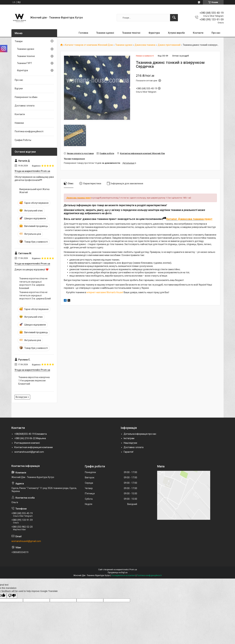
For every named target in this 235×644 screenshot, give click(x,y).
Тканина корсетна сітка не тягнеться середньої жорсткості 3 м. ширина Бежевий (33, 283)
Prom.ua (133, 570)
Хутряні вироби (176, 33)
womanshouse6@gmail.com (29, 452)
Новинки (19, 123)
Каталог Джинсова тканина (185, 219)
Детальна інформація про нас (140, 434)
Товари (19, 41)
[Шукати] (174, 18)
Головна (83, 33)
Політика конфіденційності (29, 131)
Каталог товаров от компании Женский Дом (89, 45)
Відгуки (19, 88)
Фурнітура (154, 33)
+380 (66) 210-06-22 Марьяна (30, 438)
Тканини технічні (131, 33)
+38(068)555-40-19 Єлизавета (31, 434)
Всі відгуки (21, 397)
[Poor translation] (12, 596)
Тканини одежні (105, 33)
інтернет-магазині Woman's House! (105, 292)
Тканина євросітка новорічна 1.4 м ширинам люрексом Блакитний (34, 380)
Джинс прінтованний (169, 45)
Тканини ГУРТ (24, 63)
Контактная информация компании (34, 447)
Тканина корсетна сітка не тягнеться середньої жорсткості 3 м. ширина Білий (35, 295)
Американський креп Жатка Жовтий (34, 191)
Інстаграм (129, 438)
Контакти (198, 33)
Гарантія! (129, 452)
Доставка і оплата (25, 106)
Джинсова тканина (145, 45)
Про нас (216, 33)
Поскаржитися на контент (123, 575)
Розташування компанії (27, 443)
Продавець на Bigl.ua (118, 572)
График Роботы (23, 140)
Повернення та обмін (26, 97)
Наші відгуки (130, 443)
